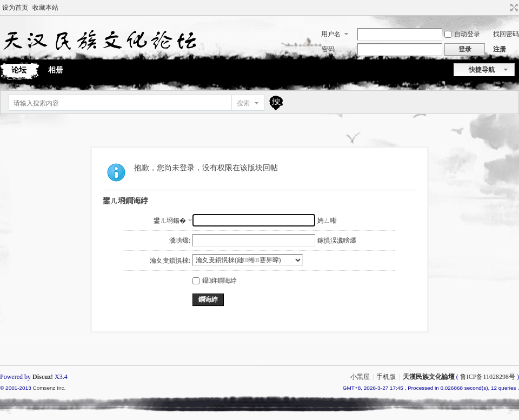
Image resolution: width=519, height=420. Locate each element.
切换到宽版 (513, 8)
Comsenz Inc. (49, 388)
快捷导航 (482, 70)
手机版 (386, 377)
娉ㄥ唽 (327, 221)
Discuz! (43, 377)
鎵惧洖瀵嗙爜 (337, 241)
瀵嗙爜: (180, 241)
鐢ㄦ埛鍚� (170, 221)
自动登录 (462, 34)
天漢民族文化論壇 (429, 377)
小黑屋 (360, 377)
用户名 (331, 34)
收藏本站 (45, 8)
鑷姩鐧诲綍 (215, 281)
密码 (328, 49)
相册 (56, 70)
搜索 (243, 103)
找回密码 (506, 34)
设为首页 (15, 8)
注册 (500, 49)
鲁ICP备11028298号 (488, 377)
